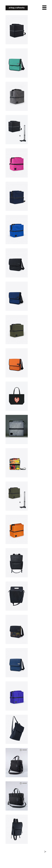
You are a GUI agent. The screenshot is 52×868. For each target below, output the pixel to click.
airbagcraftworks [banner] (17, 8)
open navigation (44, 8)
